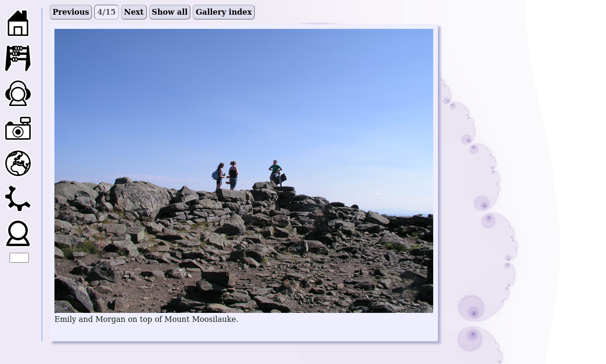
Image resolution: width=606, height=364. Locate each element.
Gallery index (223, 12)
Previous (71, 12)
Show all (170, 12)
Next (134, 12)
